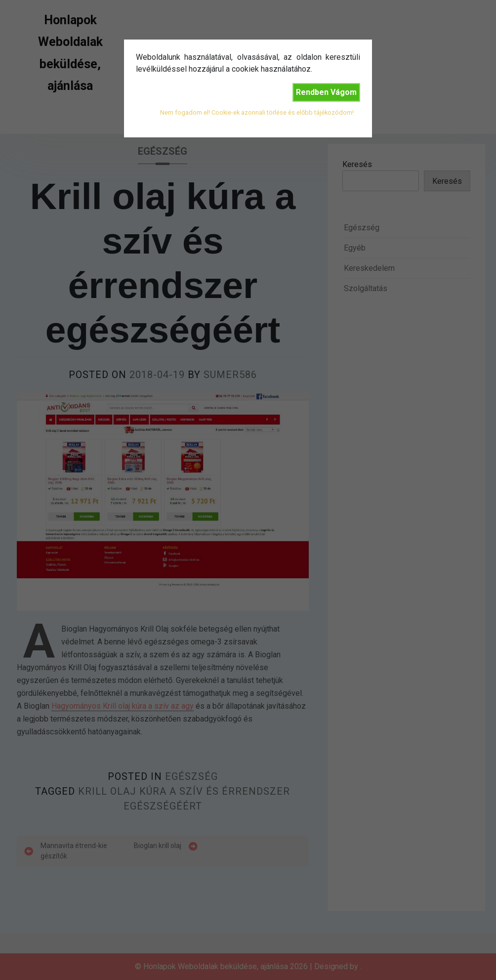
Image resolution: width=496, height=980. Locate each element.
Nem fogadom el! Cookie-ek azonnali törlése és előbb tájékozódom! (257, 112)
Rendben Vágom (326, 92)
